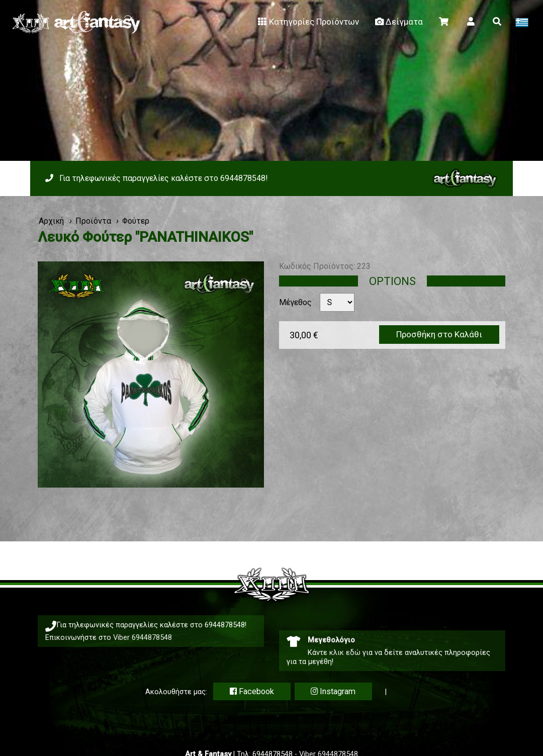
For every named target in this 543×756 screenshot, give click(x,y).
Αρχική (51, 221)
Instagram (333, 691)
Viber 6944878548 (143, 637)
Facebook (252, 691)
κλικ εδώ (345, 652)
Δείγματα (398, 22)
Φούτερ (136, 221)
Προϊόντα (93, 221)
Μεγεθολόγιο (331, 640)
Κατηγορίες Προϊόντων (307, 22)
